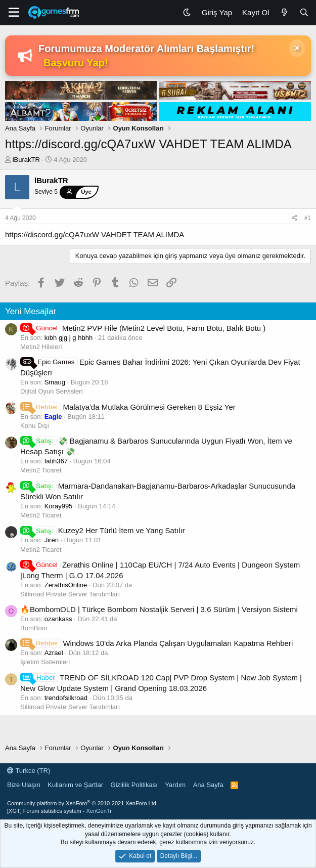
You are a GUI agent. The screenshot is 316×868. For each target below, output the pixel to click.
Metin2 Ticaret (41, 470)
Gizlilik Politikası (134, 785)
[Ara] (304, 12)
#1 (308, 218)
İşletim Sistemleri (45, 662)
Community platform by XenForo (82, 803)
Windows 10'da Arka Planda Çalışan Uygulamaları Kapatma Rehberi (156, 643)
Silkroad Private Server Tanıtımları (70, 594)
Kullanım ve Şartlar (75, 785)
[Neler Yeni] (284, 12)
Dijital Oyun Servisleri (52, 391)
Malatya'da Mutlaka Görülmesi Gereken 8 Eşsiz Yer (128, 407)
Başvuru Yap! (76, 63)
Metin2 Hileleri (41, 347)
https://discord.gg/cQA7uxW (52, 234)
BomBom (34, 628)
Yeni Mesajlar (31, 311)
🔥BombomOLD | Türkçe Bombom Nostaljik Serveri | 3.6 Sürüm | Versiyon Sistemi (159, 609)
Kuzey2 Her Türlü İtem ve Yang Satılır (103, 530)
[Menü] (14, 13)
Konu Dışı (35, 426)
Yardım (175, 785)
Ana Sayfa (208, 785)
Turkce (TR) (29, 771)
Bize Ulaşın (24, 785)
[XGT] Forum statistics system (59, 811)
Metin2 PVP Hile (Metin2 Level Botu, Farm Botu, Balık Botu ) (143, 328)
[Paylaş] (295, 218)
